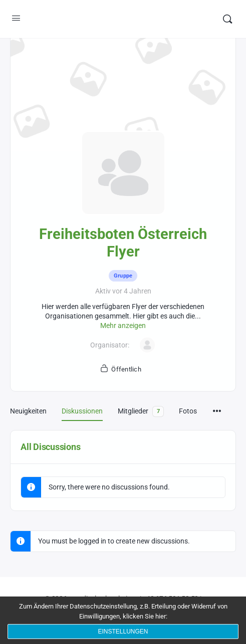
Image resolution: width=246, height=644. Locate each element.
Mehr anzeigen (123, 325)
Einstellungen (123, 631)
